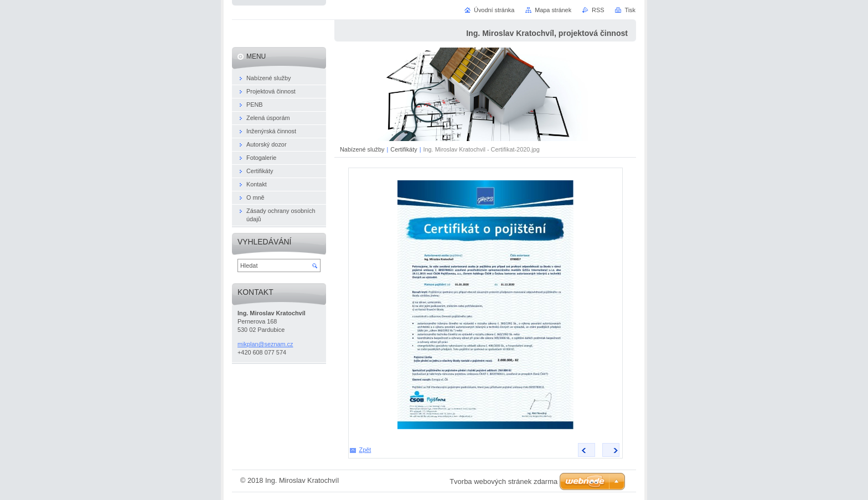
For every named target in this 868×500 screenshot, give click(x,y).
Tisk (630, 10)
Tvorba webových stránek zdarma (503, 481)
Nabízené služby (362, 149)
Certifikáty (404, 149)
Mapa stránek (553, 10)
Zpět (365, 450)
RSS (598, 10)
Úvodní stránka (494, 10)
